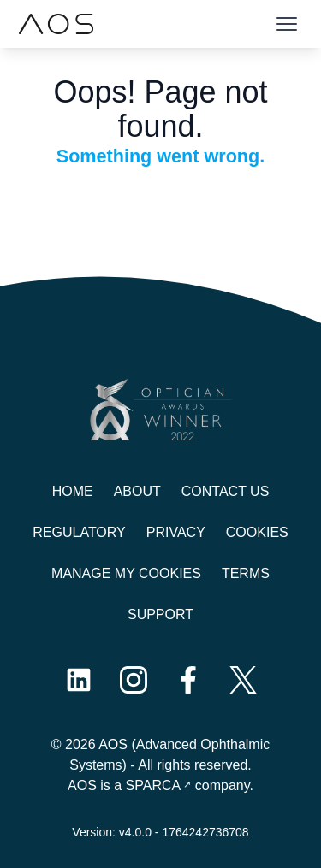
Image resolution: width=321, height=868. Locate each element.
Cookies (257, 532)
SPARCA (154, 785)
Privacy (176, 532)
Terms (246, 573)
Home (73, 491)
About (137, 491)
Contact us (226, 491)
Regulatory (79, 532)
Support (160, 614)
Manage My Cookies (126, 573)
